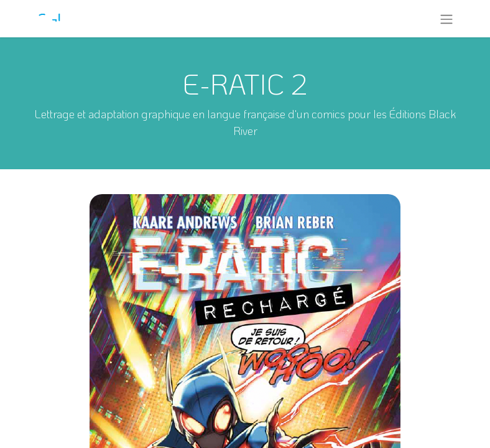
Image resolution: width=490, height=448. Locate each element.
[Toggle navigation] (446, 19)
